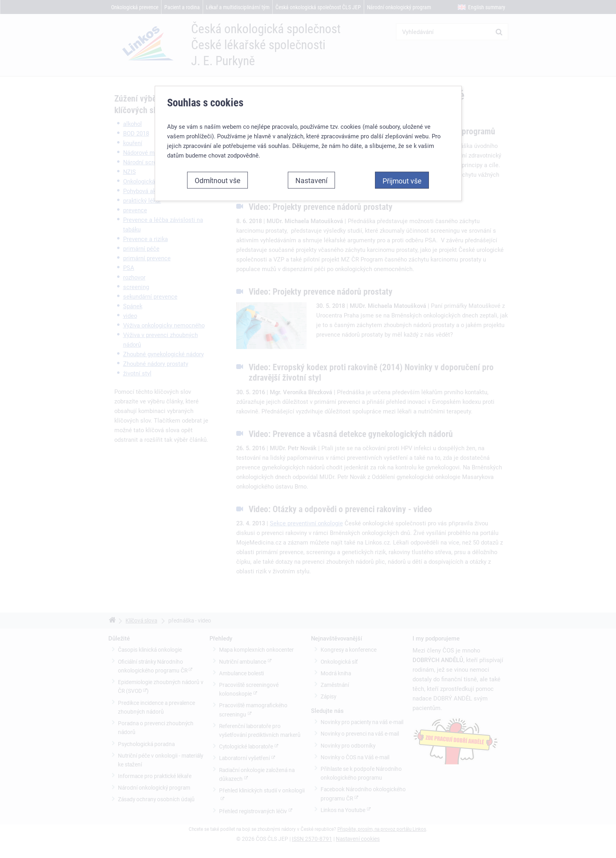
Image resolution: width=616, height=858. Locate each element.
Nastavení (311, 174)
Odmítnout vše (217, 174)
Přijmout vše (402, 174)
